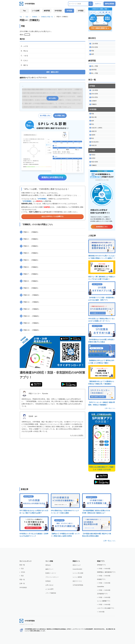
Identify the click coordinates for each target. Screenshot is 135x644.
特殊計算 (93, 145)
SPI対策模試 (23, 587)
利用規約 (48, 581)
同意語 (92, 155)
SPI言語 (69, 11)
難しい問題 (94, 73)
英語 (22, 576)
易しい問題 (94, 66)
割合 (92, 124)
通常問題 (93, 70)
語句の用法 (94, 97)
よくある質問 (49, 589)
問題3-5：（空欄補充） (30, 260)
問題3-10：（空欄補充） (30, 295)
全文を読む (52, 98)
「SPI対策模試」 (42, 199)
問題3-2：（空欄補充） (30, 239)
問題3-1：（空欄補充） (30, 232)
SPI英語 (81, 11)
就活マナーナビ (77, 581)
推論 (92, 51)
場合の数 (93, 117)
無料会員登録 (109, 4)
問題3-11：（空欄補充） (30, 302)
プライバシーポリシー (52, 577)
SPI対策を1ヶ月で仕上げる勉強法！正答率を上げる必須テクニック (34, 527)
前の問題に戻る (45, 116)
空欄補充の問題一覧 (47, 17)
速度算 (92, 135)
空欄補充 (35, 17)
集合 (92, 138)
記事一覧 (22, 583)
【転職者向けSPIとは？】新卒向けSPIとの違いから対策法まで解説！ (102, 354)
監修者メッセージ (51, 573)
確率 (92, 54)
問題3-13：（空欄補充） (30, 316)
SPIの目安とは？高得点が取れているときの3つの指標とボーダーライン (102, 312)
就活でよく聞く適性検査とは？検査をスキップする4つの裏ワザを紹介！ (102, 270)
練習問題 (47, 11)
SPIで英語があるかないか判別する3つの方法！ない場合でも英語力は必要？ (34, 504)
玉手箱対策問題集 (78, 585)
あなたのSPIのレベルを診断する (52, 216)
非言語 (23, 572)
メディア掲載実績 (51, 593)
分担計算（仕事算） (96, 128)
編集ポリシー (49, 569)
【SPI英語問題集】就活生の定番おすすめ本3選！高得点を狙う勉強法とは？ (97, 504)
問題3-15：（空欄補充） (30, 330)
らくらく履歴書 (77, 577)
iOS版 (100, 569)
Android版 (107, 569)
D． (24, 60)
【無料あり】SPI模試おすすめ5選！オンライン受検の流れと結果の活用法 (65, 527)
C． (24, 56)
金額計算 (93, 131)
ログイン (98, 4)
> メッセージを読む (77, 435)
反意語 (92, 158)
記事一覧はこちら (110, 408)
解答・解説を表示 (52, 72)
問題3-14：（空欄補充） (30, 323)
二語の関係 (94, 44)
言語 (27, 17)
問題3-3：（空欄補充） (30, 246)
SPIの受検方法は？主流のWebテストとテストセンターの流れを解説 (65, 504)
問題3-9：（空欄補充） (30, 288)
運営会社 (48, 565)
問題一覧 (22, 580)
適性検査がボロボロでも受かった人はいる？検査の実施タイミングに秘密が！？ (102, 249)
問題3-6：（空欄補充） (30, 267)
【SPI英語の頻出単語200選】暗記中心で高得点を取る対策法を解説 (97, 527)
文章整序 (93, 101)
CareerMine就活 (77, 569)
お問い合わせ (49, 585)
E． (24, 65)
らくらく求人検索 (78, 573)
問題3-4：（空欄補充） (30, 253)
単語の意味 (94, 162)
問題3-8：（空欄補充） (30, 281)
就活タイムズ (77, 565)
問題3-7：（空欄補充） (30, 274)
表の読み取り (94, 142)
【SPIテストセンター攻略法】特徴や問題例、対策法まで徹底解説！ (102, 396)
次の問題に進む (60, 116)
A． (24, 46)
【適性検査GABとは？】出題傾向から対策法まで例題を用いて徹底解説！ (102, 375)
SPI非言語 (58, 11)
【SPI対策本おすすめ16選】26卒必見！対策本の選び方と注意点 (102, 333)
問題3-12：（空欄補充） (30, 309)
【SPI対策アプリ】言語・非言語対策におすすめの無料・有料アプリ (102, 291)
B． (24, 51)
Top (24, 11)
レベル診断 (36, 11)
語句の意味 (94, 47)
